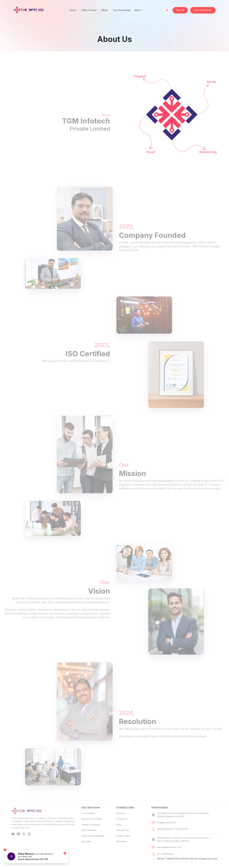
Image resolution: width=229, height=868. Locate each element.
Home (73, 10)
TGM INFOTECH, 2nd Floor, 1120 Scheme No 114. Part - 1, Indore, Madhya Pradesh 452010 (184, 847)
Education (86, 848)
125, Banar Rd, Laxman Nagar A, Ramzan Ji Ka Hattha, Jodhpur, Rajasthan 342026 (183, 822)
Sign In (180, 10)
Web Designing (89, 837)
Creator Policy (123, 843)
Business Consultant (92, 826)
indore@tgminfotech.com (169, 854)
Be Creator (122, 848)
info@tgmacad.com (166, 829)
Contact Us (122, 826)
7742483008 (181, 836)
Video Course (89, 10)
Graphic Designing (91, 831)
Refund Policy (123, 837)
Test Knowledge (122, 10)
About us (121, 820)
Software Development (93, 843)
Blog (119, 831)
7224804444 (167, 861)
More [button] (138, 10)
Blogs (105, 10)
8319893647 (167, 836)
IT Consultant (88, 820)
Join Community (203, 10)
